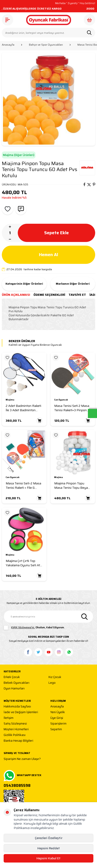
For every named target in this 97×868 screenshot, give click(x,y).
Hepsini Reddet (49, 848)
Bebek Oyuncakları (17, 683)
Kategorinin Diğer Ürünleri (24, 284)
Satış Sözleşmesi (15, 724)
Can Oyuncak (61, 400)
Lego (52, 683)
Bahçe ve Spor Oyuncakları (46, 45)
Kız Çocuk (55, 677)
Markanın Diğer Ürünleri (73, 284)
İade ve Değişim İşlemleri (21, 712)
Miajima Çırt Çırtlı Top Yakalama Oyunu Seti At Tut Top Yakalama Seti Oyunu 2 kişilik (23, 563)
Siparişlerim (58, 724)
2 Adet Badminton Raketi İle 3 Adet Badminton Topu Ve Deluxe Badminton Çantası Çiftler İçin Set (24, 408)
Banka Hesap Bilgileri (18, 741)
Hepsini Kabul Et (48, 858)
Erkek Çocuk (12, 677)
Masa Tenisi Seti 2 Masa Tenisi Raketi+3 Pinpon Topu (72, 408)
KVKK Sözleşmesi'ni (23, 628)
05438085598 (17, 786)
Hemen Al (48, 255)
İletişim (9, 718)
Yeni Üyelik (58, 712)
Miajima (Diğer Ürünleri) (19, 155)
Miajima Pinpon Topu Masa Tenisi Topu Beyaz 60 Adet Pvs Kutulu (72, 485)
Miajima (10, 400)
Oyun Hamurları (14, 689)
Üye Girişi (57, 718)
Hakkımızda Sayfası (17, 707)
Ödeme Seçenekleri (49, 295)
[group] (48, 99)
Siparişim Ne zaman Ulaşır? (22, 759)
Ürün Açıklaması (16, 295)
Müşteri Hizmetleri (16, 729)
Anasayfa (8, 45)
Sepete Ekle (56, 233)
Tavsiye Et (77, 295)
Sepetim (56, 729)
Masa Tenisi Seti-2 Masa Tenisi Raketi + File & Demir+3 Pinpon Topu (23, 485)
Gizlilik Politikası (15, 735)
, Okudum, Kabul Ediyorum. (34, 628)
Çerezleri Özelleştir (49, 838)
